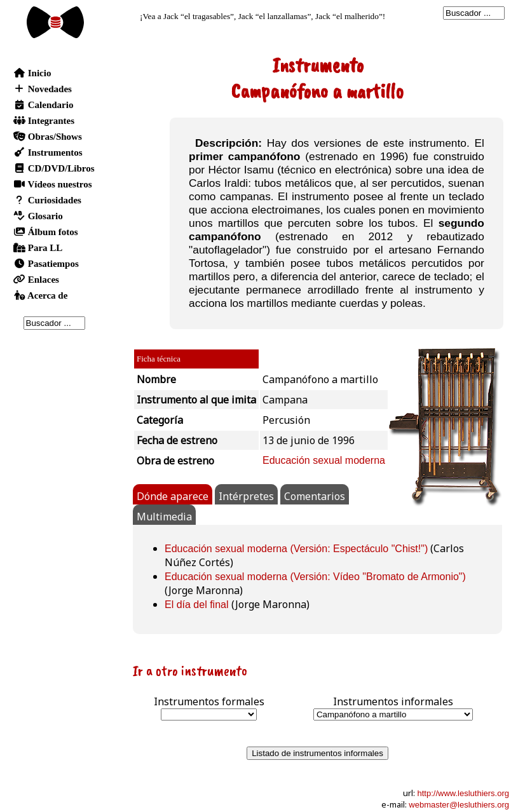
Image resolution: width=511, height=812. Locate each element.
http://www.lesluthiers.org (463, 793)
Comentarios (315, 496)
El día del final (197, 605)
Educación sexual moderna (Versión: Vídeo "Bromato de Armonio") (315, 577)
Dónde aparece (173, 496)
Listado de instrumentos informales (317, 753)
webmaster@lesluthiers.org (459, 805)
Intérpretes (246, 496)
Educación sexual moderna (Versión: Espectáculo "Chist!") (296, 549)
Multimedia (164, 517)
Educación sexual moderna (324, 460)
